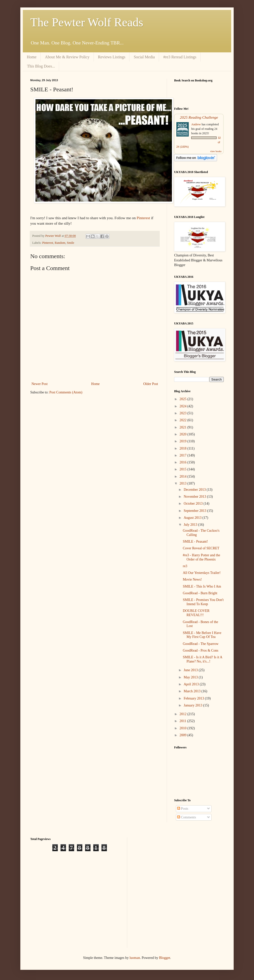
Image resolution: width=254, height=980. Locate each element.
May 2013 (191, 677)
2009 (184, 735)
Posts (183, 809)
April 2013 (192, 684)
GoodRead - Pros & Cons (201, 650)
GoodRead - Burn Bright (200, 593)
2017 (184, 455)
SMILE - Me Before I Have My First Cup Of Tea (202, 635)
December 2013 (195, 490)
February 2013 (194, 698)
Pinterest (143, 218)
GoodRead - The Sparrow (201, 644)
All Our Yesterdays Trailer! (202, 573)
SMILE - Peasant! (195, 542)
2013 (184, 483)
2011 (183, 721)
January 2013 (193, 705)
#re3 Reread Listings (180, 57)
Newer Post (40, 384)
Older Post (151, 384)
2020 (184, 434)
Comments (187, 817)
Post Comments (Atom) (66, 392)
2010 (184, 728)
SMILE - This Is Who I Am (202, 586)
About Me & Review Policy (67, 57)
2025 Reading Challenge (199, 117)
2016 (184, 462)
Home (32, 57)
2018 (184, 448)
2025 (184, 399)
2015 (184, 469)
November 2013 (195, 497)
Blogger (164, 958)
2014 (184, 476)
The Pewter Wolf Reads (87, 22)
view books (216, 151)
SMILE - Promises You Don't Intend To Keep (203, 602)
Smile (71, 243)
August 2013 (193, 518)
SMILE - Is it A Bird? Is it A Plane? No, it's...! (203, 659)
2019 (184, 441)
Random (60, 243)
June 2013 (191, 670)
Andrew (196, 124)
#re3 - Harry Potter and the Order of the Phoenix (201, 557)
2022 (184, 420)
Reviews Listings (112, 57)
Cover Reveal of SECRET (201, 548)
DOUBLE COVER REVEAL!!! (196, 613)
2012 (184, 714)
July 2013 (191, 525)
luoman (135, 958)
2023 (184, 413)
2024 (184, 406)
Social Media (144, 57)
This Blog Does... (41, 66)
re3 (185, 566)
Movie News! (192, 579)
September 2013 (195, 511)
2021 (184, 427)
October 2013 (193, 504)
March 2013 (192, 691)
